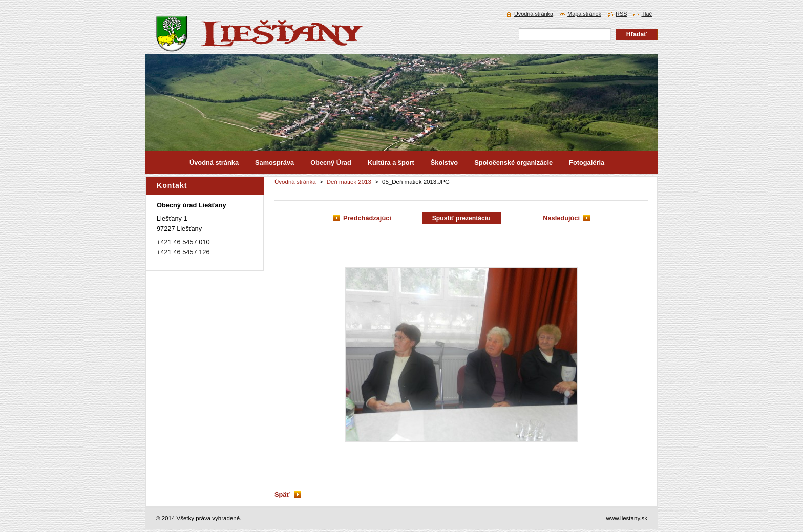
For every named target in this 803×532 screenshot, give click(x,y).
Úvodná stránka (295, 182)
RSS (621, 14)
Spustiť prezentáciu (461, 218)
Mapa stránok (584, 14)
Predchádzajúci (367, 218)
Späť (282, 494)
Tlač (647, 14)
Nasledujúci (561, 218)
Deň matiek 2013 (349, 182)
